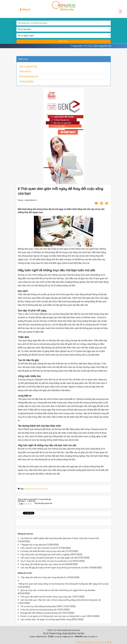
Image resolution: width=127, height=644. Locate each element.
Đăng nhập (67, 9)
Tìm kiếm (64, 41)
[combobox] (64, 29)
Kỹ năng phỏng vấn (29, 76)
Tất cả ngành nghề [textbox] (26, 36)
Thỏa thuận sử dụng (83, 642)
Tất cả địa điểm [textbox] (24, 29)
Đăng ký (25, 9)
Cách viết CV (25, 71)
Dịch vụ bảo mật (98, 642)
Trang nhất (76, 46)
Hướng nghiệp (26, 81)
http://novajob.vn (90, 637)
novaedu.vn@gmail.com (64, 637)
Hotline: (33, 637)
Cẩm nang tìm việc (28, 66)
